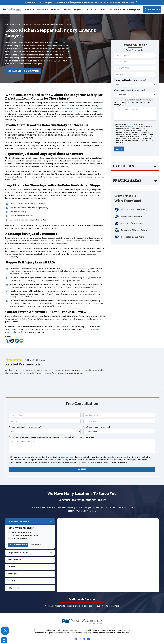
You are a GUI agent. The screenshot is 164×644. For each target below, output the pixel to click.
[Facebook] (8, 341)
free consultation (63, 327)
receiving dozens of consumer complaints (80, 108)
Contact (103, 9)
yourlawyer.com (131, 127)
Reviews (68, 9)
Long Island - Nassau (18, 521)
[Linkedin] (17, 341)
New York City (15, 560)
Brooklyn (12, 574)
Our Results (91, 9)
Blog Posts (79, 9)
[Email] (21, 341)
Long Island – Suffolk (18, 553)
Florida (11, 581)
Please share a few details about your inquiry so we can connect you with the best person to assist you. (134, 103)
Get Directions (17, 545)
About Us (56, 10)
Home (28, 9)
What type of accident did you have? (130, 90)
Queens (11, 567)
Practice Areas (41, 10)
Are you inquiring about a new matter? (130, 80)
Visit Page (35, 545)
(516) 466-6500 (152, 9)
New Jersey (13, 588)
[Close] (162, 3)
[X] (12, 341)
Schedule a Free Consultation (23, 71)
